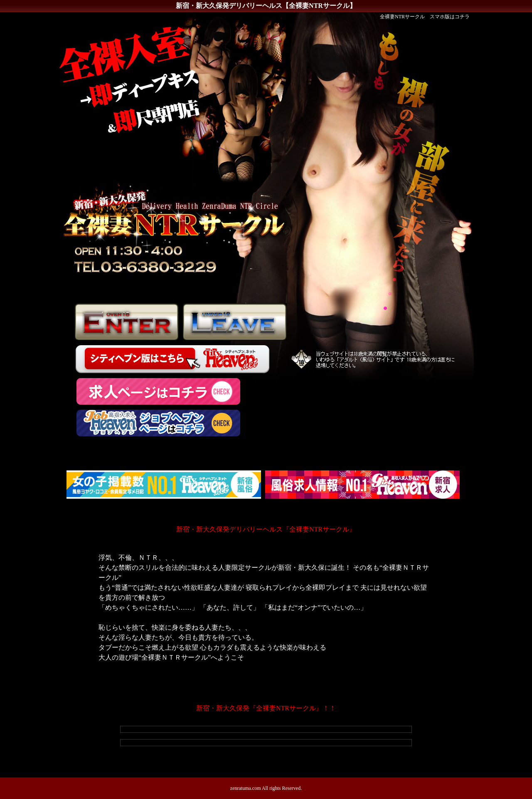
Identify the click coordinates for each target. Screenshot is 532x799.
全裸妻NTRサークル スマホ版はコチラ (425, 17)
